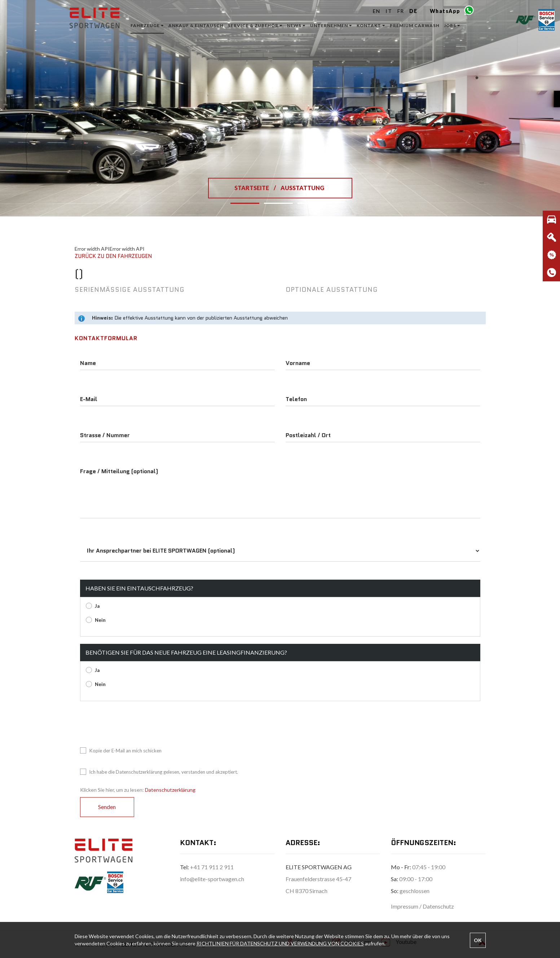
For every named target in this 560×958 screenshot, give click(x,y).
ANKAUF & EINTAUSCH (196, 25)
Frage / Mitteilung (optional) (119, 471)
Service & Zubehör (255, 25)
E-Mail (89, 399)
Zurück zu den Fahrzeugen (113, 256)
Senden (107, 807)
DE (413, 11)
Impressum (405, 906)
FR (401, 11)
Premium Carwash (415, 25)
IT (389, 11)
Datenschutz (438, 906)
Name (88, 363)
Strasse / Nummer (105, 435)
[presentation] (135, 722)
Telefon (296, 399)
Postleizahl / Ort (308, 435)
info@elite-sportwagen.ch (212, 879)
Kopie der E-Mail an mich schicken (121, 751)
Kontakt (371, 25)
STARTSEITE (252, 188)
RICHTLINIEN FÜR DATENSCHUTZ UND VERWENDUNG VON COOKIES (280, 943)
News (296, 25)
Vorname (298, 363)
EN (377, 11)
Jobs (452, 25)
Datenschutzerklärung (170, 790)
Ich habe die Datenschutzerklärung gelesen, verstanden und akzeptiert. (159, 772)
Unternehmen (331, 25)
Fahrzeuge (147, 25)
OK (478, 940)
